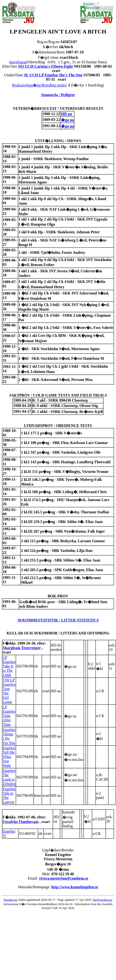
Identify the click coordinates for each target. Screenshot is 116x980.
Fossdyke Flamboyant (21, 822)
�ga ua (67, 120)
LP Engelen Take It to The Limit (9, 666)
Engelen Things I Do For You (9, 736)
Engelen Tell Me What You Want (9, 757)
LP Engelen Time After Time (9, 716)
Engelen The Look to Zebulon (9, 777)
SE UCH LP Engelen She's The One (53, 75)
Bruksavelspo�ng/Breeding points (39, 85)
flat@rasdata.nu (102, 900)
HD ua (66, 114)
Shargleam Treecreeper (22, 648)
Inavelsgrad (18, 62)
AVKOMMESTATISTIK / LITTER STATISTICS (58, 620)
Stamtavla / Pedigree (58, 95)
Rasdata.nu (10, 900)
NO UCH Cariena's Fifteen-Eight (45, 66)
